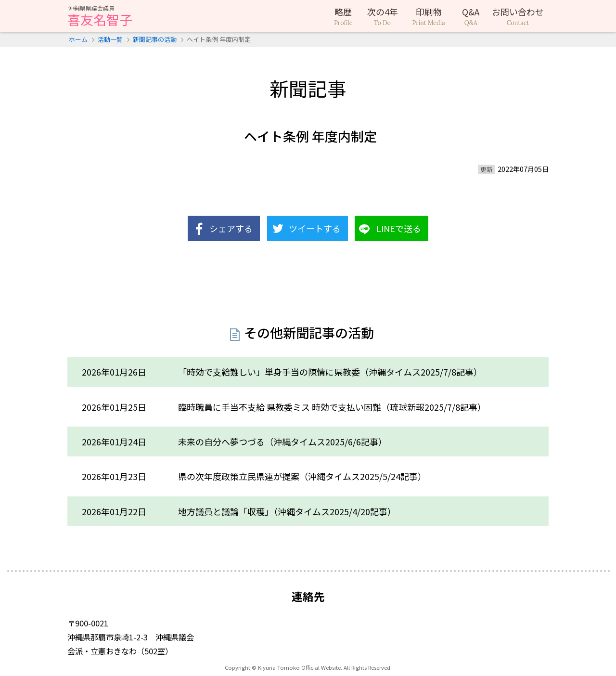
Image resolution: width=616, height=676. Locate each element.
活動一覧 (110, 39)
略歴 (343, 16)
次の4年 (383, 16)
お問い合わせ (518, 16)
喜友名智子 (100, 17)
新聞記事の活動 (155, 39)
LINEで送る (399, 228)
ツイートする (315, 228)
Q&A (471, 16)
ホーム (78, 39)
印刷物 (429, 16)
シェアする (231, 228)
